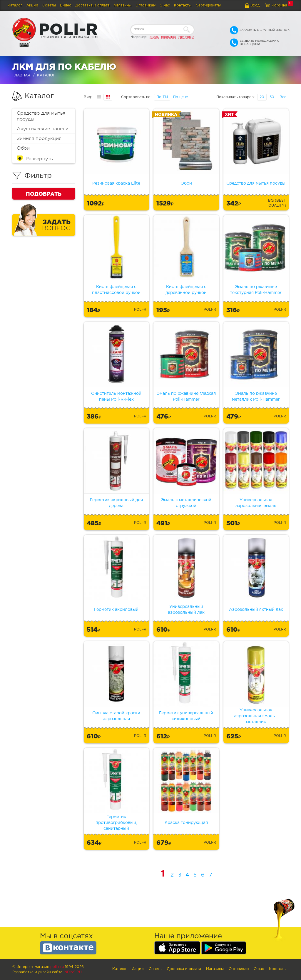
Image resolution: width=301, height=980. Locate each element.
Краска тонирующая (186, 823)
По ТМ (162, 97)
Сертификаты (208, 5)
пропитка (168, 37)
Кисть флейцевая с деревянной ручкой (186, 290)
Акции (32, 5)
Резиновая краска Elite (116, 183)
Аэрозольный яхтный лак (256, 610)
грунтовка (186, 37)
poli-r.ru (57, 967)
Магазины (123, 5)
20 (262, 97)
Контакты (183, 5)
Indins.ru (73, 972)
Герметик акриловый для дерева (116, 503)
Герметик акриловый (116, 610)
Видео (66, 5)
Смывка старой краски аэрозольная (116, 716)
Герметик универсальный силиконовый (186, 716)
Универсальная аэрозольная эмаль (256, 503)
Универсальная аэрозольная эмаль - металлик (256, 716)
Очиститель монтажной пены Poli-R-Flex (116, 397)
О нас (165, 5)
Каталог (15, 5)
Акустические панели (43, 129)
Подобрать (44, 194)
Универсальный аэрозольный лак (186, 610)
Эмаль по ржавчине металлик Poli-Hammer (256, 397)
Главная (21, 75)
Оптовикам (146, 5)
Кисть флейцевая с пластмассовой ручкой (116, 290)
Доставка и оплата (93, 5)
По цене (180, 97)
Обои (23, 148)
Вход (255, 5)
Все (283, 97)
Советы (49, 5)
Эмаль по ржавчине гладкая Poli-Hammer (186, 397)
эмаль (154, 37)
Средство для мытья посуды (41, 116)
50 (272, 97)
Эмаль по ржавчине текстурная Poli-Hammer (256, 290)
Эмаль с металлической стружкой (186, 503)
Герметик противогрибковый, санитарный (116, 823)
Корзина (279, 5)
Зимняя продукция (39, 138)
